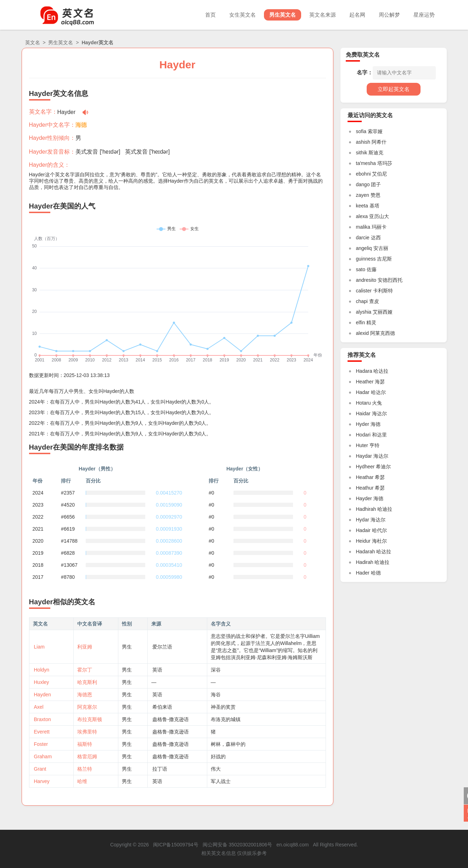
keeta (362, 206)
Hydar (363, 520)
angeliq (364, 248)
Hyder (363, 424)
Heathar (365, 477)
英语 (157, 670)
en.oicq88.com (292, 845)
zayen (363, 195)
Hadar (363, 392)
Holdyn (42, 670)
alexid (363, 333)
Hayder (364, 498)
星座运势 (424, 15)
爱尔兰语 (162, 647)
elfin (361, 322)
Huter (362, 445)
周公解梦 (389, 15)
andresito (366, 280)
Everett (42, 732)
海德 (81, 125)
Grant (40, 769)
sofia (361, 131)
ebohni (363, 174)
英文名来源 (323, 15)
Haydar (364, 456)
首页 (210, 15)
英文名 (33, 42)
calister (364, 291)
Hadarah (366, 552)
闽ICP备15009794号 (176, 845)
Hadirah (365, 562)
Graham (43, 756)
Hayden (43, 695)
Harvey (42, 781)
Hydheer (365, 467)
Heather (365, 382)
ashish (363, 142)
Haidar (363, 413)
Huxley (42, 682)
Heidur (363, 541)
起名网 (357, 15)
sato (361, 269)
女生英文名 (243, 15)
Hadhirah (366, 509)
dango (363, 184)
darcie (363, 238)
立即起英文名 (394, 89)
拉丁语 (160, 769)
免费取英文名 (363, 55)
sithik (362, 153)
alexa (362, 216)
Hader (363, 573)
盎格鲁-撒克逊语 (171, 719)
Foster (41, 744)
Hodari (363, 435)
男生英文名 (283, 15)
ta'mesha (366, 163)
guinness (366, 259)
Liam (39, 647)
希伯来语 (162, 707)
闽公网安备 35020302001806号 (238, 845)
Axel (39, 707)
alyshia (364, 312)
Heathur (365, 488)
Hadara (364, 371)
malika (363, 227)
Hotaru (363, 403)
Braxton (43, 719)
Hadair (363, 530)
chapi (362, 301)
